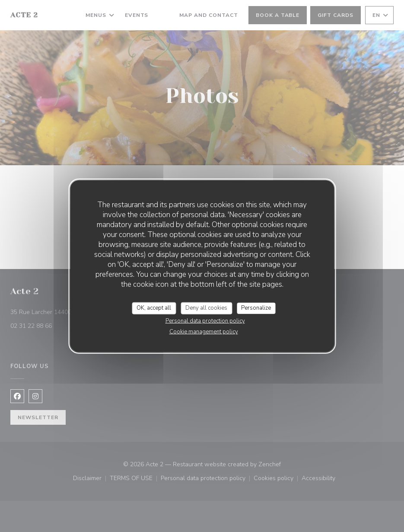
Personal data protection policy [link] (205, 320)
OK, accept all (154, 308)
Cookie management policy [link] (204, 331)
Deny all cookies (206, 308)
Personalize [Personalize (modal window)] (256, 308)
